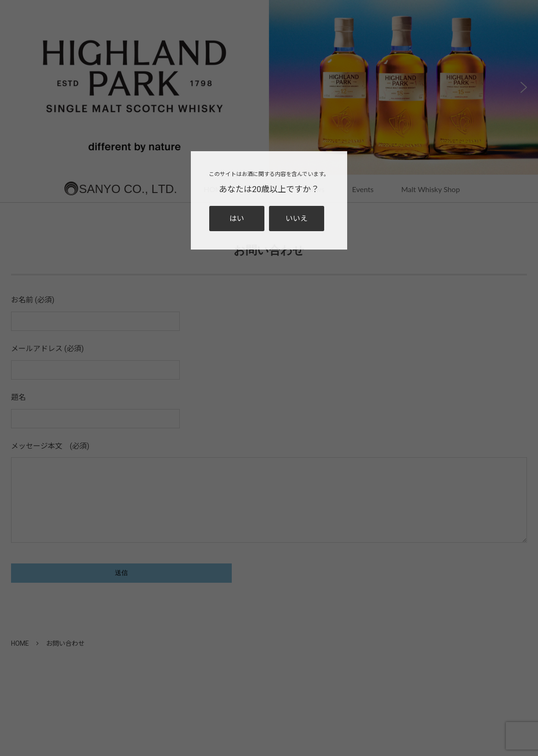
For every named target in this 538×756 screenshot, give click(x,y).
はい (237, 219)
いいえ (297, 219)
